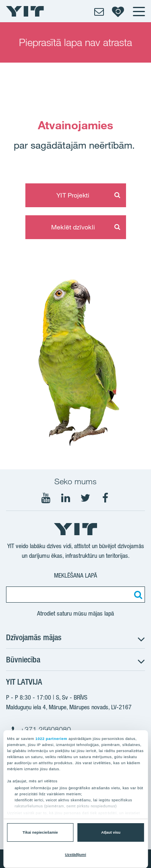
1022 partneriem (51, 739)
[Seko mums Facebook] (105, 498)
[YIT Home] (25, 11)
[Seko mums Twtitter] (85, 498)
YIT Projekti (73, 195)
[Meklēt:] (137, 595)
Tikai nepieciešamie (40, 832)
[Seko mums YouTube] (46, 498)
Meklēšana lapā (75, 575)
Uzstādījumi (75, 855)
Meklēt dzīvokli (73, 227)
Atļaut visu (111, 832)
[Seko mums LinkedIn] (66, 498)
